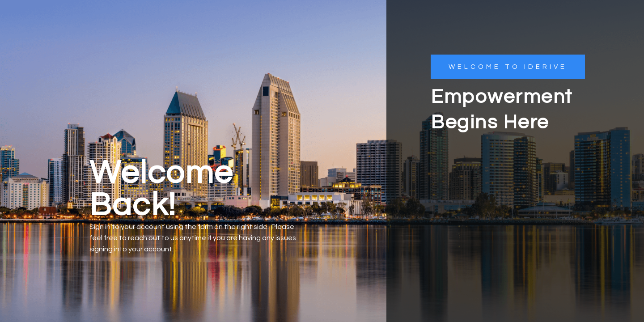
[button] (508, 67)
